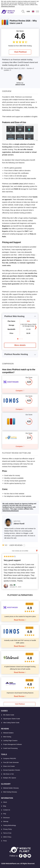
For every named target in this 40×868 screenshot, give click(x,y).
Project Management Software (12, 744)
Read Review (19, 620)
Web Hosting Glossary (10, 792)
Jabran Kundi (20, 85)
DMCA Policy (7, 837)
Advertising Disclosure (8, 6)
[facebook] (21, 856)
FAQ (5, 814)
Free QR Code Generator (11, 762)
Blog (5, 806)
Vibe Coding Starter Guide (11, 723)
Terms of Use (7, 833)
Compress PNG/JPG (10, 758)
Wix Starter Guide (9, 715)
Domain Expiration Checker (12, 770)
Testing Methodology (10, 825)
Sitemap (6, 821)
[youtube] (29, 856)
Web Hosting (7, 737)
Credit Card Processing (10, 748)
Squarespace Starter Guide (12, 719)
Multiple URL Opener (10, 778)
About (5, 802)
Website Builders (8, 733)
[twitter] (25, 856)
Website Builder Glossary (11, 788)
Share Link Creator (9, 766)
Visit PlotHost (20, 52)
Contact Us (7, 810)
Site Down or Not (8, 774)
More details (20, 345)
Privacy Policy (7, 829)
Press (5, 841)
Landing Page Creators (10, 741)
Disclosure (6, 818)
